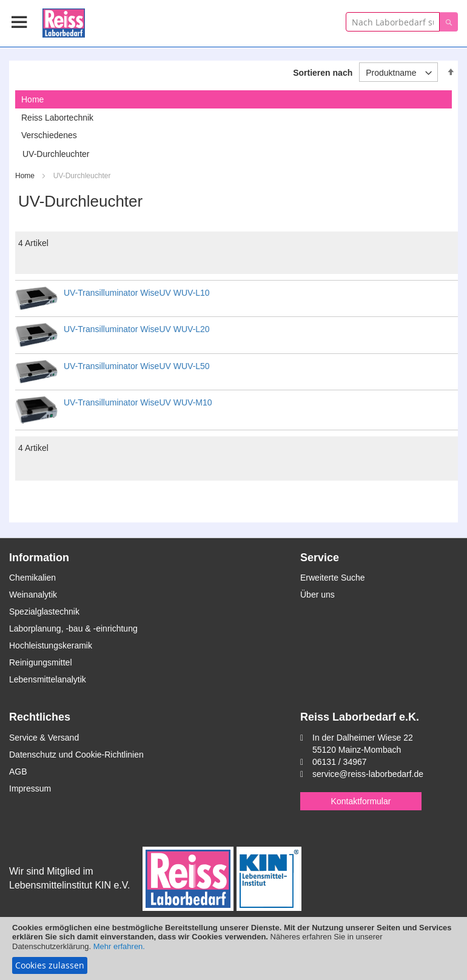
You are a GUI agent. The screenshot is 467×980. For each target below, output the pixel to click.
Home (26, 176)
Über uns (317, 595)
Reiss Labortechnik (57, 118)
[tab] (233, 99)
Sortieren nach (323, 73)
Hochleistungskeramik (51, 645)
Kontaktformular (361, 801)
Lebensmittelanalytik (48, 679)
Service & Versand (44, 738)
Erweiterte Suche (333, 578)
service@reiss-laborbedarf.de (368, 774)
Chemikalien (32, 578)
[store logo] (64, 21)
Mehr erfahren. (119, 946)
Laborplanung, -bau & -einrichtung (73, 628)
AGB (18, 772)
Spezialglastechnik (44, 612)
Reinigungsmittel (41, 662)
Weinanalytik (33, 595)
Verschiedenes (49, 135)
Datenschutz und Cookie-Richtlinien (76, 755)
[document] (233, 948)
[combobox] (393, 22)
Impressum (30, 788)
